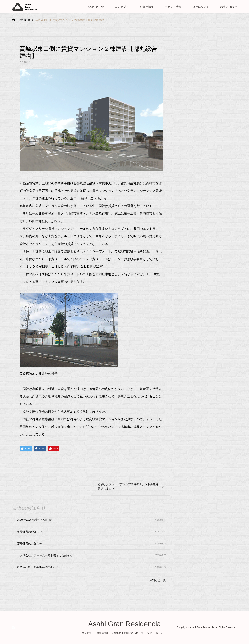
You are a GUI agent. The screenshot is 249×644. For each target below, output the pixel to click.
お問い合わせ (228, 7)
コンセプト (122, 7)
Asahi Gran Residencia (124, 624)
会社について (201, 7)
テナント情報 (173, 7)
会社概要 (116, 633)
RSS (14, 627)
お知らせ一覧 (96, 7)
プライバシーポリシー (153, 633)
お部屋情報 (147, 7)
